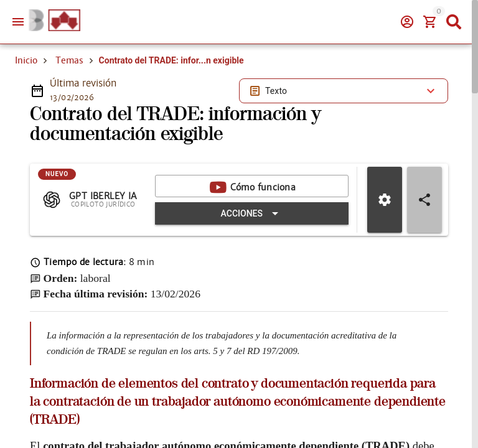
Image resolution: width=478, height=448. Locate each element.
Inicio (26, 60)
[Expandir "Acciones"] (252, 213)
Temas (69, 60)
